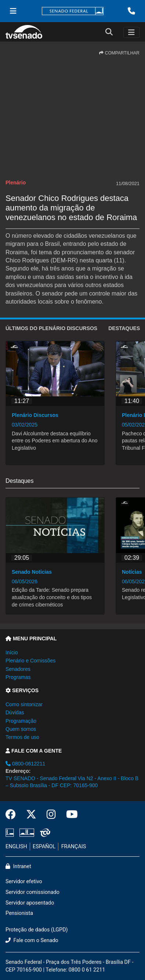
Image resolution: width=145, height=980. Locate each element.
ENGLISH (16, 847)
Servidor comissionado (32, 892)
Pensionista (19, 913)
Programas (18, 677)
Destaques (124, 328)
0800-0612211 (25, 764)
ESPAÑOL (44, 847)
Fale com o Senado (32, 940)
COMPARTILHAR (119, 53)
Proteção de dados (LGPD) (37, 930)
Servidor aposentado (30, 903)
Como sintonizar (24, 704)
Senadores (18, 669)
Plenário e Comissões (30, 661)
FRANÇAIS (74, 847)
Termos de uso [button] (22, 737)
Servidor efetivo (24, 882)
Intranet (18, 866)
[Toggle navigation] (131, 32)
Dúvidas (15, 712)
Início (12, 652)
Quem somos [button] (21, 729)
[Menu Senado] (13, 11)
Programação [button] (21, 721)
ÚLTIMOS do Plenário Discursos (51, 328)
